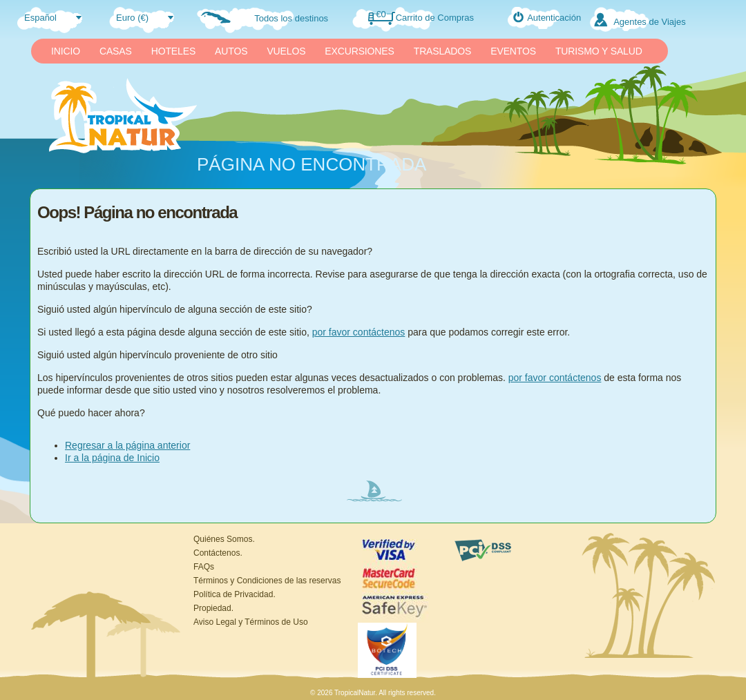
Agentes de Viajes (650, 22)
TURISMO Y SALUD (599, 51)
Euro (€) (132, 18)
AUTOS (231, 51)
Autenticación (554, 18)
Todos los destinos (291, 18)
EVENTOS (513, 51)
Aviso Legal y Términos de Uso (251, 622)
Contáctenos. (218, 553)
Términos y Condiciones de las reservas (267, 581)
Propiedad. (213, 608)
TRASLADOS (443, 51)
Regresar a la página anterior (127, 445)
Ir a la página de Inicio (112, 458)
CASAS (116, 51)
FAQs (204, 567)
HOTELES (173, 51)
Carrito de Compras (435, 18)
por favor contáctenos (359, 332)
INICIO (66, 51)
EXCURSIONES (359, 51)
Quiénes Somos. (224, 539)
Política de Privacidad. (235, 594)
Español (40, 18)
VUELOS (286, 51)
